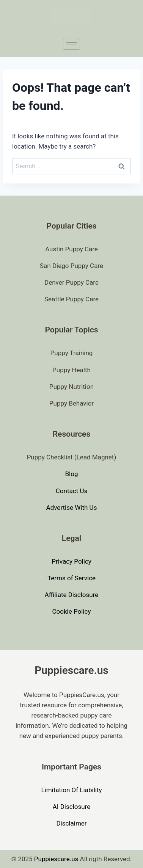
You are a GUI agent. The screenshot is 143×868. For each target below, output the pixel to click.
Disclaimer (71, 823)
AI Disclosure (72, 807)
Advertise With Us (72, 508)
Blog (72, 474)
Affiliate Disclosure (71, 595)
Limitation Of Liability (71, 790)
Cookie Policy (72, 611)
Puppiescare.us (56, 859)
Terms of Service (71, 578)
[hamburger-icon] (71, 44)
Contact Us (71, 491)
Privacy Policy (71, 561)
